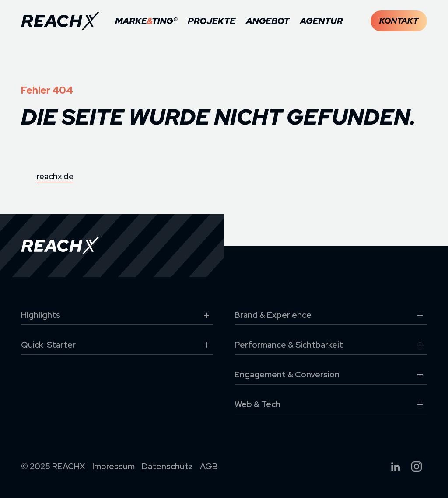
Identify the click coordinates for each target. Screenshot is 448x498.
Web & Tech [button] (331, 404)
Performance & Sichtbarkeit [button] (331, 345)
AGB (209, 466)
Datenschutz (167, 466)
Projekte (212, 21)
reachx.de (55, 176)
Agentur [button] (321, 21)
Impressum (114, 466)
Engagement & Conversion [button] (331, 375)
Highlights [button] (117, 315)
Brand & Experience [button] (331, 315)
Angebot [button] (268, 21)
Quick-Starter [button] (117, 345)
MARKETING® (146, 21)
